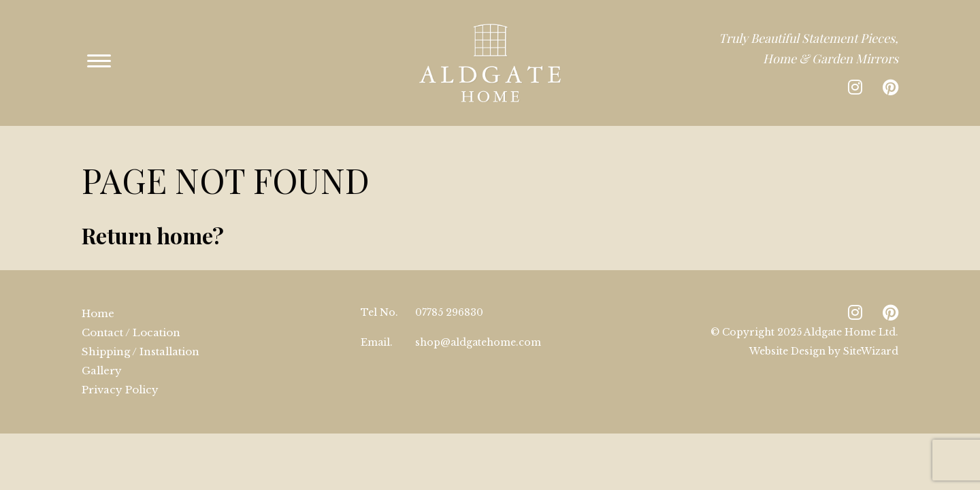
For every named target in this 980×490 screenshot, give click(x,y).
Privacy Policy (120, 369)
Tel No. (379, 292)
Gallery (102, 350)
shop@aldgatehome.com (478, 322)
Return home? (153, 215)
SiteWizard (871, 331)
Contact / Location (131, 312)
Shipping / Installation (141, 331)
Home (98, 293)
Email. (377, 322)
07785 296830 (449, 292)
